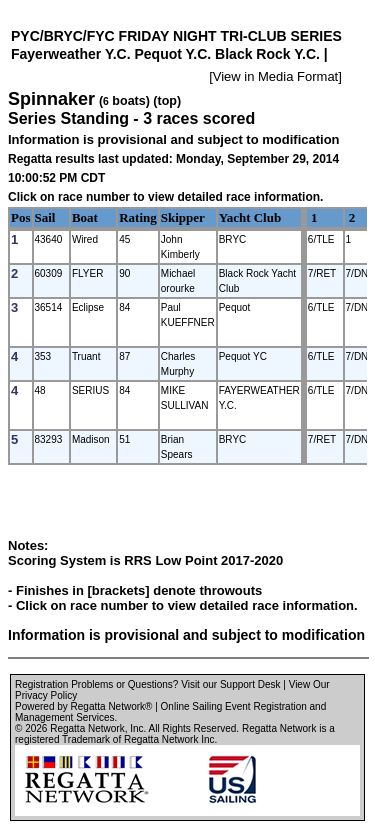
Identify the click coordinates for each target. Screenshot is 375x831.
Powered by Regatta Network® (83, 706)
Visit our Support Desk (230, 684)
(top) (167, 101)
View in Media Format (275, 76)
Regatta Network (87, 728)
